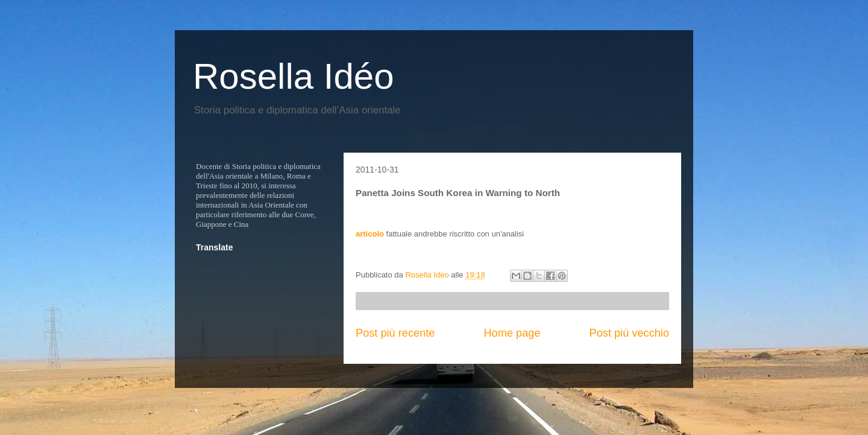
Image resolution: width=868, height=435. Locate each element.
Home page (512, 333)
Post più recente (395, 333)
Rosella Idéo (294, 76)
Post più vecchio (629, 333)
